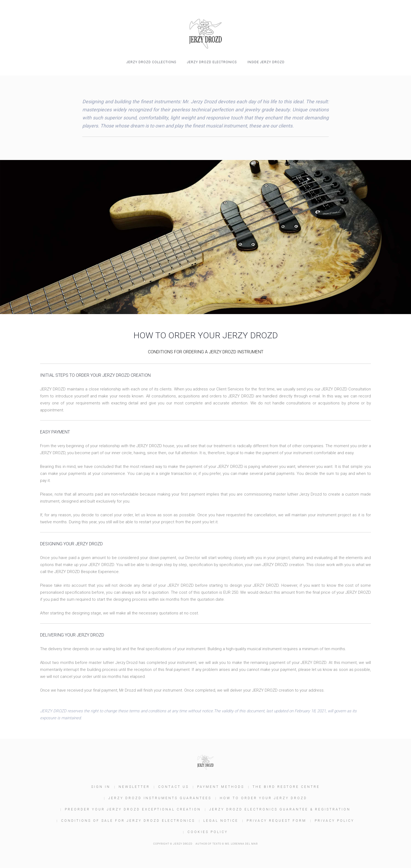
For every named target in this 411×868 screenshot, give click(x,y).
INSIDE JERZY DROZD (266, 62)
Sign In (101, 787)
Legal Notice (221, 821)
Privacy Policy (334, 821)
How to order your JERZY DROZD (263, 798)
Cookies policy (208, 832)
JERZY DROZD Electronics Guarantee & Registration (280, 809)
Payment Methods (221, 787)
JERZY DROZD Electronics (212, 62)
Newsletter (134, 787)
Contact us (173, 787)
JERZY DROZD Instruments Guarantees (160, 798)
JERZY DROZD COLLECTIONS (151, 62)
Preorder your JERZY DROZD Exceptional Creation (133, 809)
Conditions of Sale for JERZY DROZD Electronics (128, 821)
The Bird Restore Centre (286, 787)
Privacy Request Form (277, 821)
